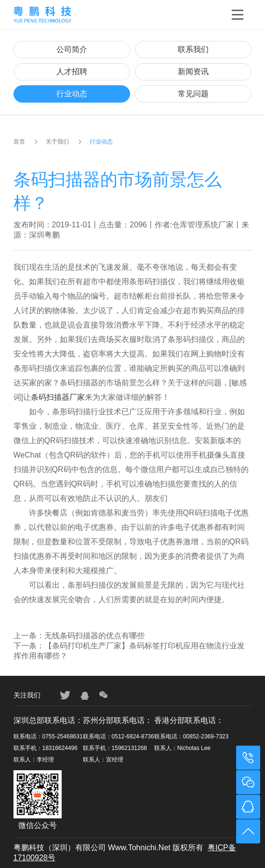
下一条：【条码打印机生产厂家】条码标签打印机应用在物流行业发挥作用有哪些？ (129, 651)
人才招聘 (72, 72)
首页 (19, 142)
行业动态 (72, 94)
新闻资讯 (193, 72)
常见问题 (193, 94)
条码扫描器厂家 (58, 397)
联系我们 (193, 49)
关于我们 (57, 142)
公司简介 (72, 49)
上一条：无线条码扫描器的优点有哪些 (79, 636)
